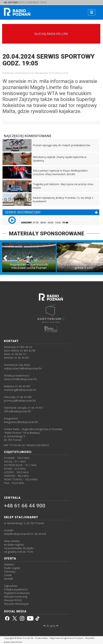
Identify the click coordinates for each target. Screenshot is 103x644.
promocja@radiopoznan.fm (20, 401)
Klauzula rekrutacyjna (16, 604)
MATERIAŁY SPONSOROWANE (46, 233)
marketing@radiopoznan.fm (20, 390)
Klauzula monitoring (15, 597)
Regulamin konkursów (17, 593)
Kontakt (9, 579)
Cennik (8, 575)
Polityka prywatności (16, 589)
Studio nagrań (12, 568)
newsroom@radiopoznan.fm (21, 379)
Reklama (9, 564)
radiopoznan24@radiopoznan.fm (23, 368)
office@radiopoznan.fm (18, 411)
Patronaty (10, 572)
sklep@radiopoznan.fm (17, 534)
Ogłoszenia (10, 586)
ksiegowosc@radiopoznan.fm (21, 422)
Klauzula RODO (13, 600)
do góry (51, 626)
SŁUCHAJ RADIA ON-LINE (51, 34)
